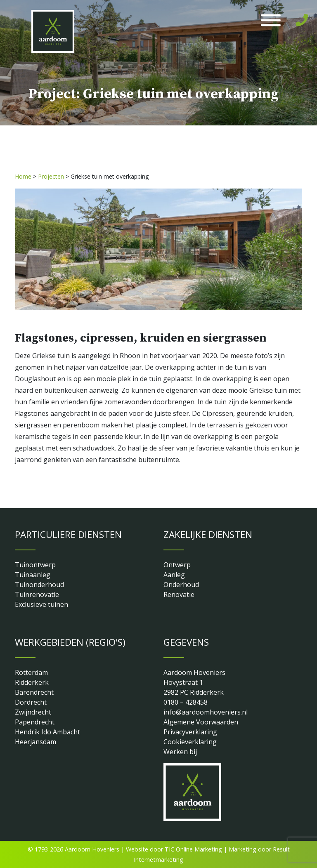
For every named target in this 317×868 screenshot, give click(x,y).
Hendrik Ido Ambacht (47, 732)
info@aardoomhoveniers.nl (206, 712)
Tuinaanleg (33, 575)
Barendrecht (34, 692)
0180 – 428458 (186, 702)
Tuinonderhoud (39, 585)
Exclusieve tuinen (41, 604)
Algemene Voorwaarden (201, 722)
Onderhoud (181, 585)
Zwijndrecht (33, 712)
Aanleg (174, 575)
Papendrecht (35, 722)
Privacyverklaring (190, 732)
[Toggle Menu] (271, 20)
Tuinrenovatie (37, 594)
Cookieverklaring (190, 742)
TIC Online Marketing (193, 849)
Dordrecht (31, 702)
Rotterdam (31, 672)
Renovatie (179, 594)
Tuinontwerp (35, 565)
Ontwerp (177, 565)
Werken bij (180, 752)
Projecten (51, 176)
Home (23, 176)
